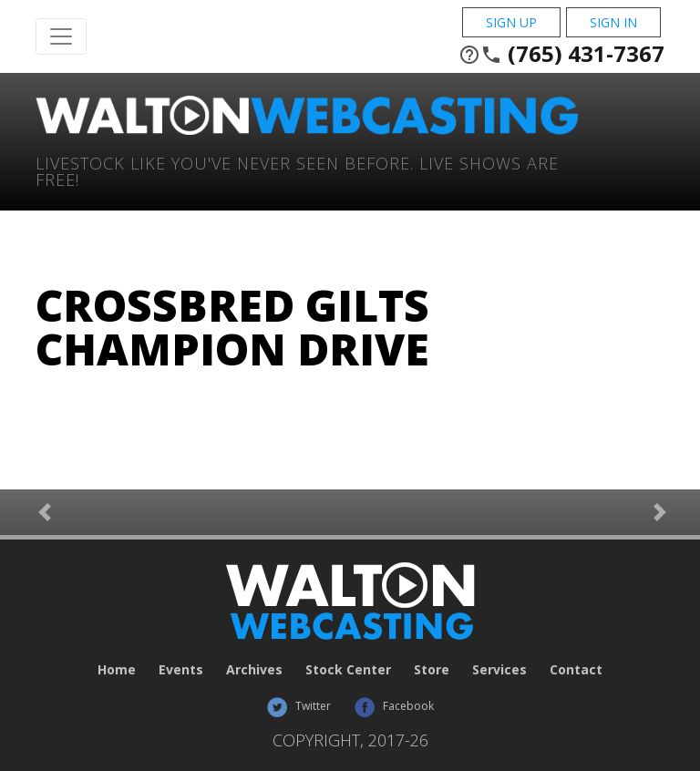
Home (117, 669)
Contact (576, 669)
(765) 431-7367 (561, 54)
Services (499, 669)
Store (432, 669)
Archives (254, 669)
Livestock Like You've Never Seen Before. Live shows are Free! (297, 170)
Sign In (613, 22)
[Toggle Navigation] (61, 36)
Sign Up (511, 22)
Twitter (299, 706)
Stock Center (348, 669)
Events (181, 669)
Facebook (394, 706)
